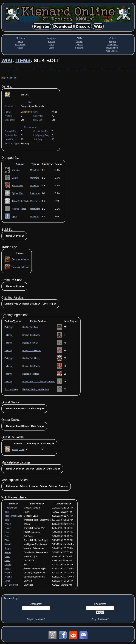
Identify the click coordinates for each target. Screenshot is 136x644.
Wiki (7, 60)
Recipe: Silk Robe (31, 374)
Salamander (18, 186)
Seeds (20, 48)
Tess (7, 532)
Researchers (112, 48)
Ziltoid (7, 540)
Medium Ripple (19, 209)
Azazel (8, 544)
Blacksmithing (11, 389)
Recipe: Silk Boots (31, 335)
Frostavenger (11, 508)
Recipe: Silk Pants (31, 366)
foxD (7, 512)
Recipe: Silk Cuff (30, 343)
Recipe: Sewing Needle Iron (36, 389)
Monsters (20, 38)
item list (13, 78)
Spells (51, 48)
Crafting (79, 41)
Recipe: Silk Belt (30, 327)
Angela (8, 524)
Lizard (15, 178)
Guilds (112, 38)
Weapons (51, 38)
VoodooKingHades (13, 516)
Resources (20, 45)
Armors (51, 41)
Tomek (8, 565)
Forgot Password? (100, 619)
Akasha (8, 573)
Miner (7, 581)
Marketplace (112, 45)
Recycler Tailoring (20, 267)
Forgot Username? (36, 619)
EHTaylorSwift (11, 585)
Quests (79, 45)
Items (51, 45)
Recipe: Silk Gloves (32, 351)
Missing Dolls (18, 450)
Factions (79, 48)
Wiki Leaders (112, 51)
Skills (79, 38)
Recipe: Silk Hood (31, 358)
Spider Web (17, 193)
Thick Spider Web (20, 201)
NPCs (20, 41)
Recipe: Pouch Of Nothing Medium (39, 382)
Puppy (8, 528)
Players (112, 41)
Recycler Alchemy (20, 259)
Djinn (14, 217)
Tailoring (9, 327)
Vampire (16, 170)
